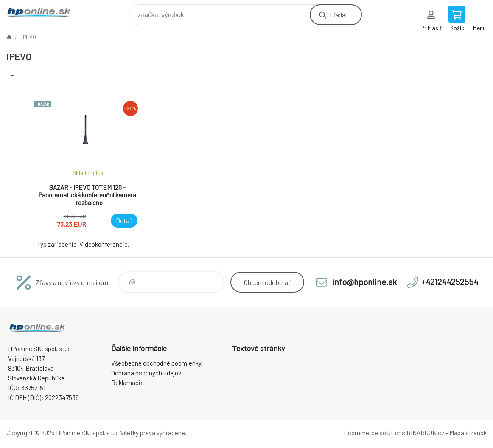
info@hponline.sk (364, 282)
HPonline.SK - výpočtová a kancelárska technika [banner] (44, 13)
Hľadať (338, 15)
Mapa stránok (468, 433)
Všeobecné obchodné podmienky (156, 363)
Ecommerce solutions (374, 433)
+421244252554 (450, 282)
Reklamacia (127, 383)
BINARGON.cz (425, 433)
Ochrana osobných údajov (146, 373)
